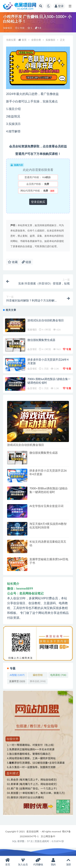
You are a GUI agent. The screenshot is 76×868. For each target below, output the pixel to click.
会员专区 (32, 349)
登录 (59, 6)
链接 (27, 262)
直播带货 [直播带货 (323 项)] (17, 681)
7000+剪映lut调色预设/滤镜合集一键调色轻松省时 (49, 490)
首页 (24, 40)
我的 (53, 862)
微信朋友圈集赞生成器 (41, 340)
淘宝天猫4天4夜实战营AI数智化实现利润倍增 (48, 526)
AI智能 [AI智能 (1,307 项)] (17, 675)
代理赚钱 (38, 862)
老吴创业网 (32, 831)
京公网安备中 (48, 836)
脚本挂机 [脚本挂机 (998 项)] (38, 681)
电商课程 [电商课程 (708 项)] (58, 675)
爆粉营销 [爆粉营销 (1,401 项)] (38, 676)
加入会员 (23, 862)
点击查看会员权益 (55, 146)
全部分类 (36, 40)
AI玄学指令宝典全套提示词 (46, 506)
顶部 (68, 862)
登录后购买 (38, 202)
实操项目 (8, 28)
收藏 (13, 262)
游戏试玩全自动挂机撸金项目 (45, 320)
